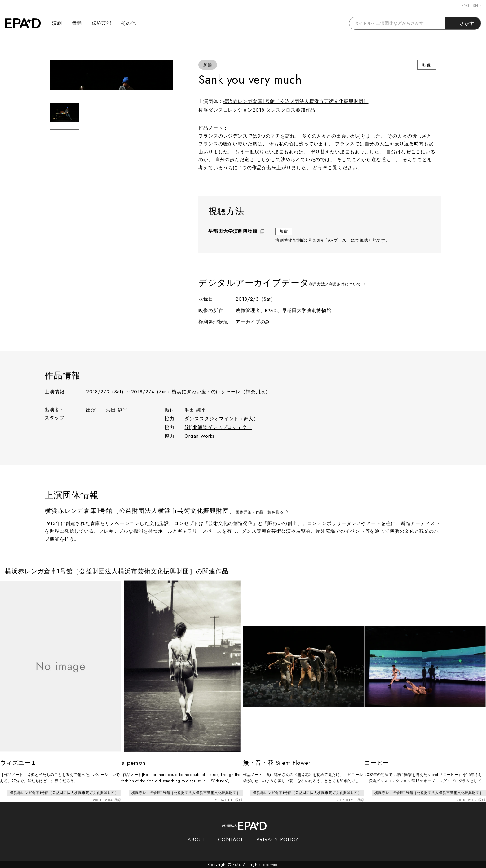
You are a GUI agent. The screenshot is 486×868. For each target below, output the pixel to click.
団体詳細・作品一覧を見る (269, 511)
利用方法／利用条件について (344, 283)
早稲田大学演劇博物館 (233, 231)
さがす (463, 23)
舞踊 (77, 23)
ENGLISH (471, 6)
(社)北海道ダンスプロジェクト (218, 427)
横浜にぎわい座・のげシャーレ (206, 392)
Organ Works (199, 436)
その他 (129, 23)
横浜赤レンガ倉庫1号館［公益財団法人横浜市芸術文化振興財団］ (296, 101)
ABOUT (196, 839)
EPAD (237, 864)
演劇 (57, 23)
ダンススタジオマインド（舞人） (221, 419)
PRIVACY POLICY (278, 839)
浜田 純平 (117, 410)
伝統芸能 (102, 23)
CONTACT (230, 839)
